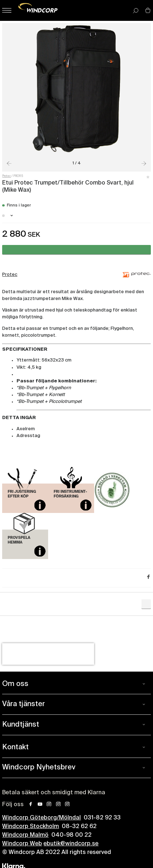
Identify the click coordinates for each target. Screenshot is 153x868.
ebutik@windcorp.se (71, 844)
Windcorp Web (22, 844)
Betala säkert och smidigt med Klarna (54, 793)
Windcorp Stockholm (31, 827)
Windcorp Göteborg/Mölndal (41, 818)
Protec (6, 176)
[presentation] (48, 654)
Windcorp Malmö (25, 835)
